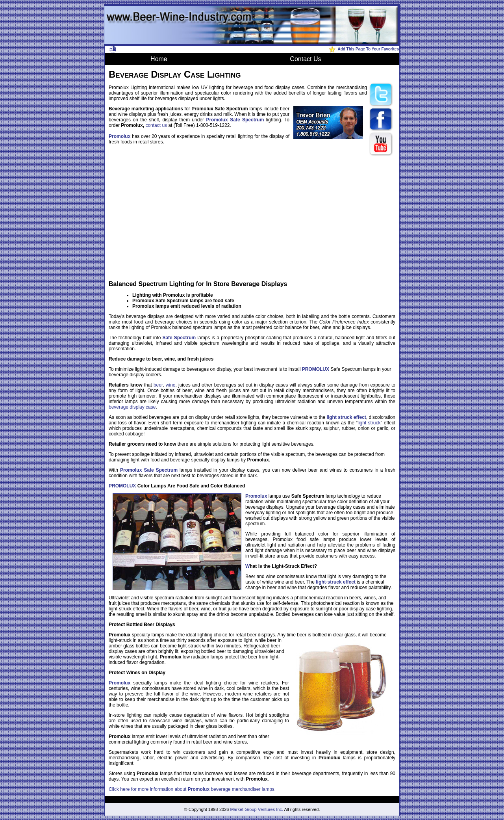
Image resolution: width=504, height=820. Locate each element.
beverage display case (132, 407)
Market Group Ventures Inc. (257, 809)
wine (171, 385)
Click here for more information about (148, 789)
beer (158, 385)
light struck (369, 423)
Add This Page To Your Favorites (368, 49)
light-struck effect (336, 582)
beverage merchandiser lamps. (243, 789)
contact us (156, 125)
